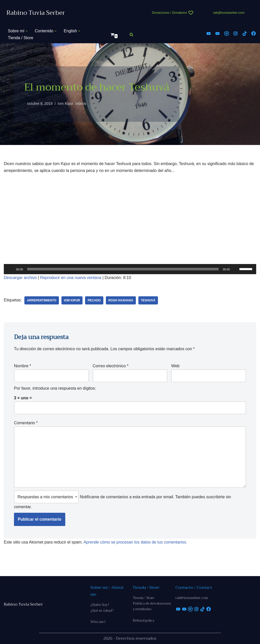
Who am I (98, 622)
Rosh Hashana (121, 300)
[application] (130, 269)
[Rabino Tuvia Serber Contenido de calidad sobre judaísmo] (36, 13)
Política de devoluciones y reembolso (152, 606)
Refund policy (144, 620)
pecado (94, 300)
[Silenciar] (235, 269)
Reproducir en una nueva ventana (71, 278)
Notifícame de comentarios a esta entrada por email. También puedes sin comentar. (123, 500)
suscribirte (215, 497)
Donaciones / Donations (169, 13)
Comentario (26, 423)
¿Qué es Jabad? (102, 611)
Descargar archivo (20, 278)
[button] (27, 31)
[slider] (123, 269)
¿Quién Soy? (100, 605)
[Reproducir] (10, 269)
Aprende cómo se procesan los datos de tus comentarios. (135, 542)
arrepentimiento (42, 300)
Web (175, 366)
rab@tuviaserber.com (229, 13)
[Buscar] (131, 34)
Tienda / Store (21, 38)
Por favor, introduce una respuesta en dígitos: (55, 388)
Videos (81, 104)
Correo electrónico (111, 366)
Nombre (23, 366)
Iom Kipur (65, 104)
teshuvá (148, 300)
